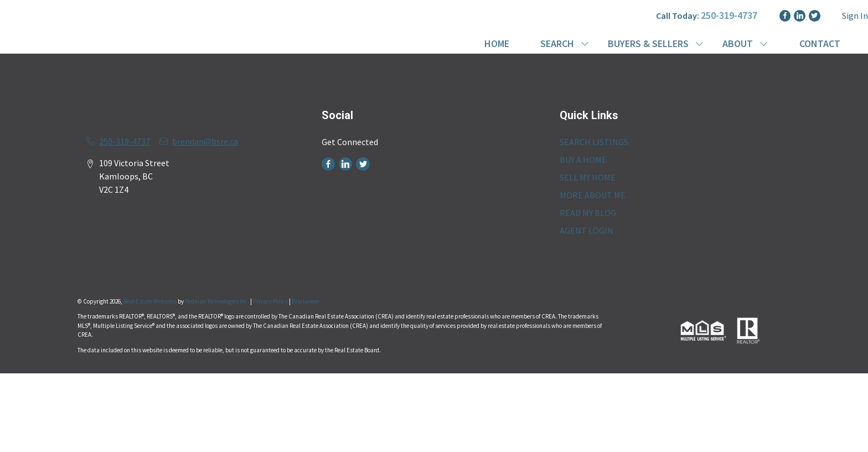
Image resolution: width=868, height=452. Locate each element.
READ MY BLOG (588, 213)
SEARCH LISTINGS (594, 142)
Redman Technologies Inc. (218, 301)
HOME (497, 43)
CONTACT (820, 43)
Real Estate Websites (151, 301)
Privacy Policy (270, 301)
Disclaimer (306, 301)
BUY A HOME (583, 160)
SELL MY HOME (588, 177)
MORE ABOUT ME (593, 195)
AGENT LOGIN (587, 230)
